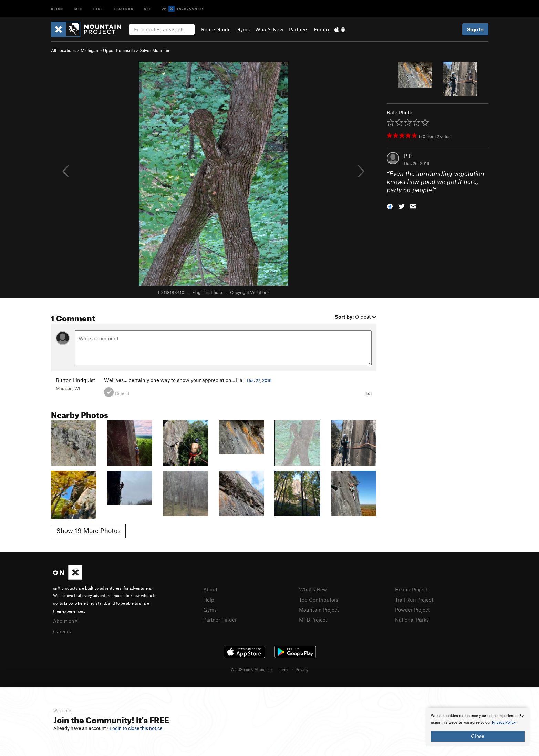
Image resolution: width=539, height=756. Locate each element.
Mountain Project (319, 610)
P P (408, 156)
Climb (58, 8)
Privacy (302, 669)
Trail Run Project (414, 600)
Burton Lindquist (75, 380)
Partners (299, 29)
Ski (148, 8)
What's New (269, 29)
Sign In (475, 29)
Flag (367, 394)
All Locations (63, 50)
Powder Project (412, 610)
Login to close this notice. (137, 728)
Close (478, 736)
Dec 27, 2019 (259, 380)
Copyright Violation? (250, 292)
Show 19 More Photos (88, 530)
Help (209, 600)
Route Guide (216, 29)
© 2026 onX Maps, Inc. (252, 669)
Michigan (89, 50)
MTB (79, 8)
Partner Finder (220, 620)
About (210, 589)
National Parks (412, 620)
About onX (65, 621)
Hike (98, 8)
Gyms (243, 29)
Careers (62, 631)
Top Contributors (319, 600)
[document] (478, 727)
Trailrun (123, 8)
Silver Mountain (155, 50)
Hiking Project (411, 589)
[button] (390, 206)
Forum (321, 29)
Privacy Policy (504, 722)
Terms (284, 669)
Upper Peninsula (119, 50)
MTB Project (313, 620)
